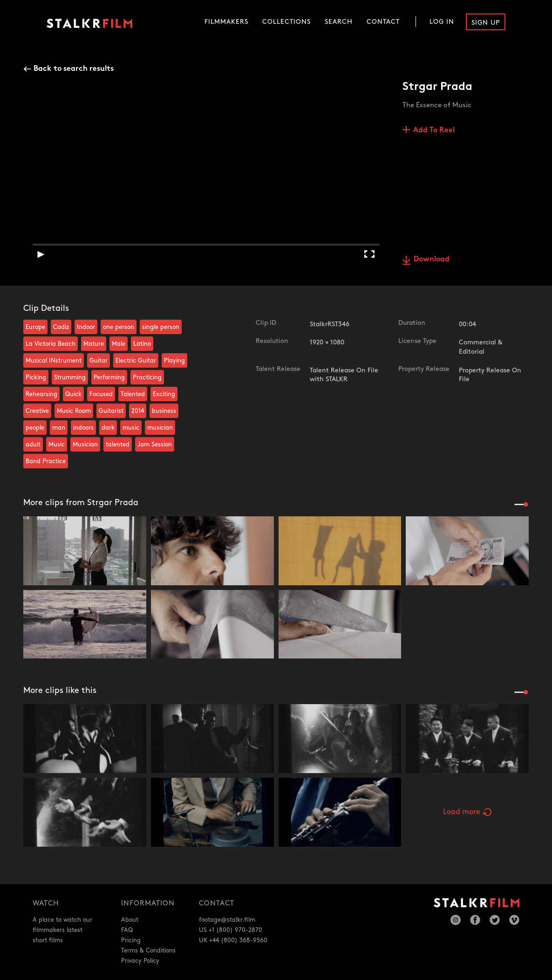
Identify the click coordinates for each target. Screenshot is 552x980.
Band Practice (46, 461)
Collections (286, 22)
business (164, 411)
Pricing (131, 940)
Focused (101, 394)
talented (118, 445)
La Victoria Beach (51, 344)
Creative (37, 411)
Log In (442, 22)
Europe (35, 327)
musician (160, 428)
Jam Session (155, 445)
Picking (36, 377)
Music (57, 445)
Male (119, 344)
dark (108, 428)
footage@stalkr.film (227, 920)
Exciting (164, 394)
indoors (83, 428)
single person (161, 327)
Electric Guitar (136, 361)
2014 (138, 411)
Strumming (70, 377)
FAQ (127, 930)
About (130, 920)
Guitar (99, 361)
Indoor (86, 327)
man (59, 428)
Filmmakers (226, 22)
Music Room (74, 411)
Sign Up (486, 23)
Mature (94, 344)
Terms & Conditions (148, 951)
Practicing (147, 377)
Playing (174, 361)
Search (339, 22)
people (35, 428)
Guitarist (111, 411)
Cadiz (61, 327)
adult (33, 445)
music (131, 428)
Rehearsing (41, 394)
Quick (73, 394)
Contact (383, 22)
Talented (133, 394)
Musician (85, 445)
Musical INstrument (54, 361)
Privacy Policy (140, 961)
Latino (142, 344)
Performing (109, 377)
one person (119, 327)
